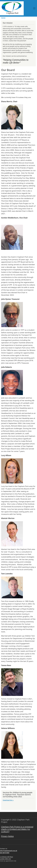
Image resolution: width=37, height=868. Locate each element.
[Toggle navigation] (34, 8)
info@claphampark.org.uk (9, 851)
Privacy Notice (7, 836)
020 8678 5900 (5, 853)
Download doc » (8, 800)
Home (3, 18)
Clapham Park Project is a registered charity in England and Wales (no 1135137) (17, 829)
